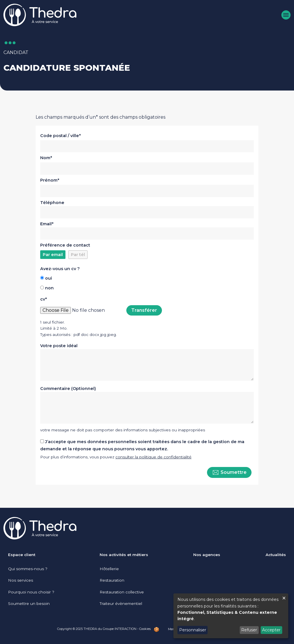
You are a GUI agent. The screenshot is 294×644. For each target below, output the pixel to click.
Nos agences (207, 555)
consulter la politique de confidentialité (153, 457)
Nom (45, 158)
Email (46, 224)
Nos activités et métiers (124, 555)
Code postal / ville (60, 136)
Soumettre (229, 472)
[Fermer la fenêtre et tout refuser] (284, 597)
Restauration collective (122, 592)
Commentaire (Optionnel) (68, 389)
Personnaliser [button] (193, 630)
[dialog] (231, 616)
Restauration (112, 580)
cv (43, 299)
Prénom (49, 180)
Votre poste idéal (59, 346)
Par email (53, 255)
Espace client (22, 555)
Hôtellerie (109, 569)
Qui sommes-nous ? (28, 569)
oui (49, 278)
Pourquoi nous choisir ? (31, 592)
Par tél (78, 255)
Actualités (276, 555)
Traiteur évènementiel (121, 603)
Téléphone (52, 203)
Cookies (145, 629)
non (49, 288)
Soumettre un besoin (29, 603)
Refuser (249, 630)
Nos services (21, 580)
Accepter (271, 630)
